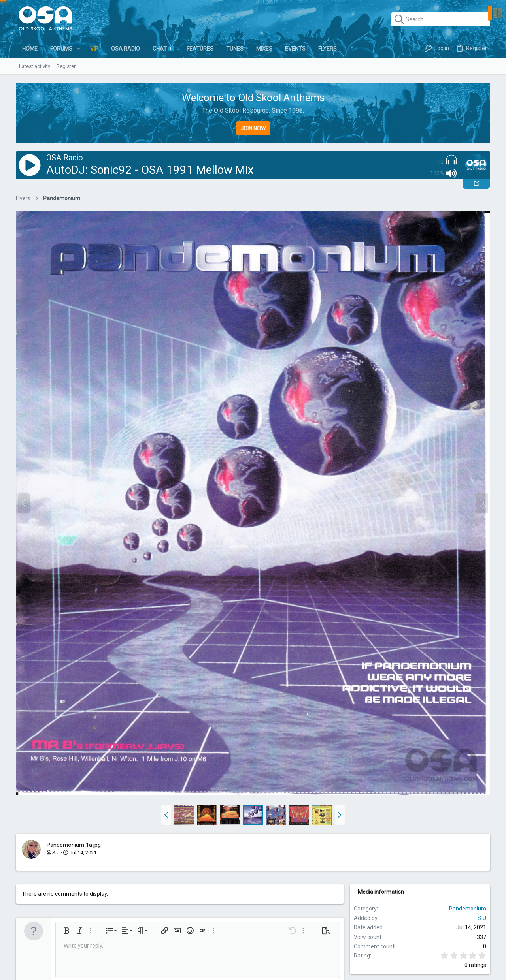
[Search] (441, 19)
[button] (78, 49)
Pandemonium (468, 909)
